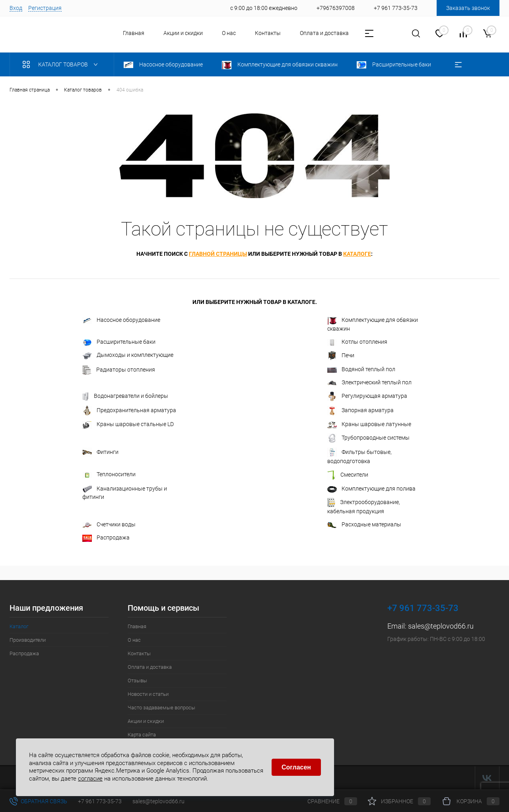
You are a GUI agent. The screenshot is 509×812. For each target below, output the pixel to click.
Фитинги (100, 452)
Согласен (296, 767)
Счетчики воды (109, 525)
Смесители (348, 475)
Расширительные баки (119, 342)
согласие (90, 779)
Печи (341, 356)
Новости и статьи (148, 694)
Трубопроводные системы (368, 438)
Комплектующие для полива (371, 489)
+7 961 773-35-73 (100, 801)
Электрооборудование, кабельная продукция (364, 506)
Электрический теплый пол (369, 383)
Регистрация (45, 8)
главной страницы (218, 254)
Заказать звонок (468, 8)
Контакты (268, 33)
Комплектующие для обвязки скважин (373, 324)
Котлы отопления (357, 342)
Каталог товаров (62, 64)
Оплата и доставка (324, 33)
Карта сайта (142, 735)
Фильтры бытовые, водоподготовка (359, 456)
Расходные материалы (364, 525)
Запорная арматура (360, 411)
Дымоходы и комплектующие (128, 355)
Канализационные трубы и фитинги (125, 493)
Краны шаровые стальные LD (128, 425)
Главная (134, 33)
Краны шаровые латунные (369, 424)
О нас (229, 33)
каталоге (357, 254)
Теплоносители (109, 474)
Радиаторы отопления (119, 370)
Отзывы (137, 681)
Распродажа (106, 538)
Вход (16, 8)
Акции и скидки (183, 33)
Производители (28, 640)
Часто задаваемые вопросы (161, 708)
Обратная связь (38, 801)
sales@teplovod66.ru (441, 626)
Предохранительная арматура (129, 411)
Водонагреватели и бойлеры (125, 396)
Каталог (19, 626)
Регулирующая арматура (367, 396)
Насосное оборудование (121, 320)
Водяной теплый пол (361, 369)
